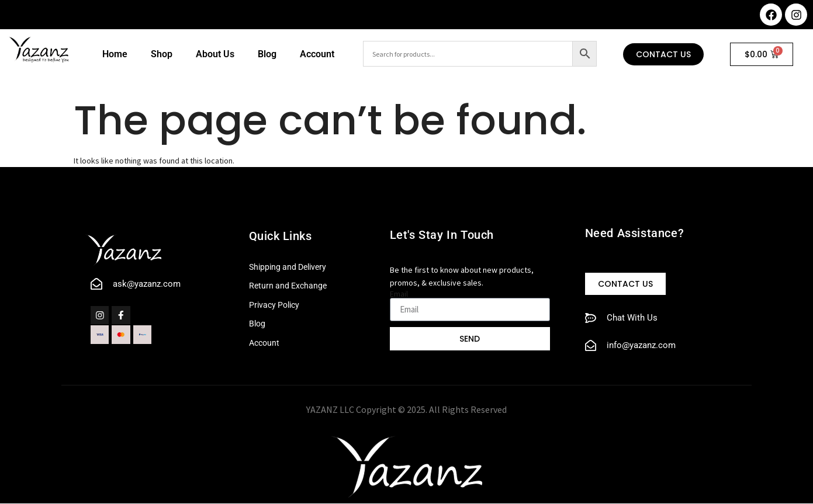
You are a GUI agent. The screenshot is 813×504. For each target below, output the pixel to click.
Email (399, 294)
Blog (267, 54)
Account (317, 54)
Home (115, 54)
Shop (162, 54)
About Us (215, 54)
